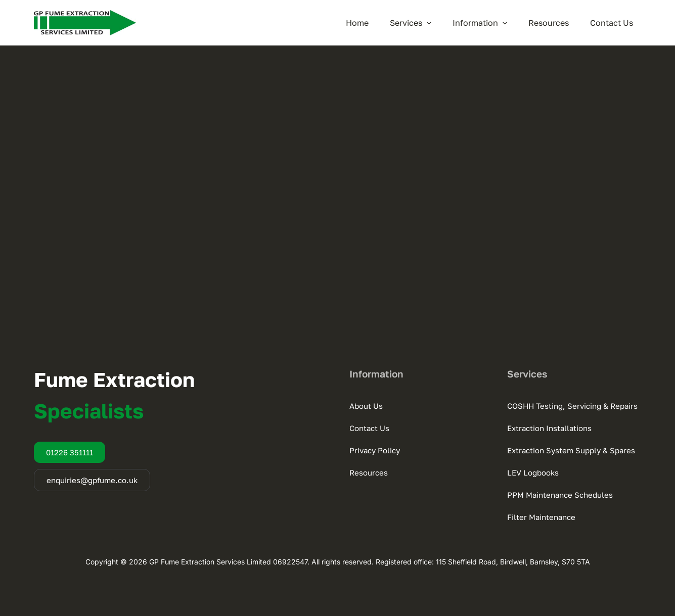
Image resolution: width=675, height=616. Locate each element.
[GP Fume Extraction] (85, 14)
